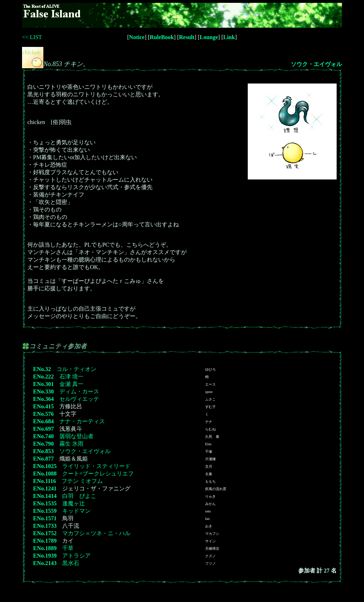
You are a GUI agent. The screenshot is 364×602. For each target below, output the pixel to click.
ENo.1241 (45, 488)
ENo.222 (43, 377)
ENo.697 (43, 429)
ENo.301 (43, 384)
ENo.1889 (45, 548)
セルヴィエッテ (79, 399)
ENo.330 (43, 391)
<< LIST (32, 37)
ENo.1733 (45, 526)
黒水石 (71, 563)
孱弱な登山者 (76, 436)
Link (229, 37)
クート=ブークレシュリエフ (98, 474)
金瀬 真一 (71, 384)
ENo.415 (43, 406)
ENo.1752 (45, 533)
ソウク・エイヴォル (316, 64)
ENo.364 (43, 399)
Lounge (209, 37)
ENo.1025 (45, 466)
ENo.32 (42, 369)
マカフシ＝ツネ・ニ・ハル (96, 533)
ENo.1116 (44, 481)
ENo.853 (43, 451)
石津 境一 (71, 377)
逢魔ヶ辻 (74, 503)
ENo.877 (43, 459)
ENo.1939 (45, 556)
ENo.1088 (45, 474)
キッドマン (76, 511)
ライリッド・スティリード (96, 466)
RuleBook (162, 37)
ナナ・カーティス (82, 421)
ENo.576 (43, 414)
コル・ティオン (76, 369)
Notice (137, 37)
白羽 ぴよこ (79, 496)
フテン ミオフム (82, 481)
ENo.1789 (45, 541)
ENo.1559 (45, 511)
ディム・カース (79, 391)
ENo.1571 (45, 518)
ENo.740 (43, 436)
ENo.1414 (45, 496)
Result (187, 37)
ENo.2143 (45, 563)
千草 (68, 548)
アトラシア (76, 556)
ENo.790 (43, 444)
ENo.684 (43, 421)
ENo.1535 (45, 503)
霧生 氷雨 (71, 444)
